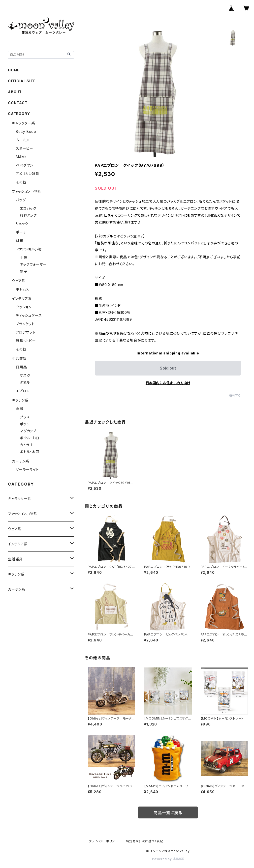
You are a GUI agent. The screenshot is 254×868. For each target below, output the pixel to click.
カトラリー (28, 445)
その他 (21, 182)
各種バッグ (28, 215)
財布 (20, 241)
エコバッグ (28, 208)
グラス (25, 417)
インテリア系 (22, 299)
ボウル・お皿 (30, 438)
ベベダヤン (25, 165)
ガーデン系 (21, 461)
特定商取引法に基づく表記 (145, 841)
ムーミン (23, 140)
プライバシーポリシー (103, 841)
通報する (235, 395)
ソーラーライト (27, 470)
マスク (25, 375)
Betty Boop (26, 131)
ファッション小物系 (27, 191)
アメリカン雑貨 (28, 174)
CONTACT (18, 103)
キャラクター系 (24, 123)
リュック (22, 224)
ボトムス (23, 289)
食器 (20, 409)
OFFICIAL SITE (22, 81)
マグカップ (28, 431)
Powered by (168, 859)
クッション (24, 307)
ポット (24, 424)
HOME (14, 70)
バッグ (21, 200)
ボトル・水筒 (30, 452)
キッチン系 (20, 400)
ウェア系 (19, 281)
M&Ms (21, 157)
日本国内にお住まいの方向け (168, 383)
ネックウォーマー (33, 264)
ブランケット (25, 324)
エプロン (23, 391)
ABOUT (15, 92)
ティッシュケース (29, 315)
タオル (25, 382)
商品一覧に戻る (168, 813)
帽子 (24, 271)
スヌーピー (25, 148)
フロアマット (26, 332)
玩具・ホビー (26, 341)
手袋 (24, 257)
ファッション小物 (29, 249)
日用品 (21, 367)
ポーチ (21, 232)
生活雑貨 (19, 359)
